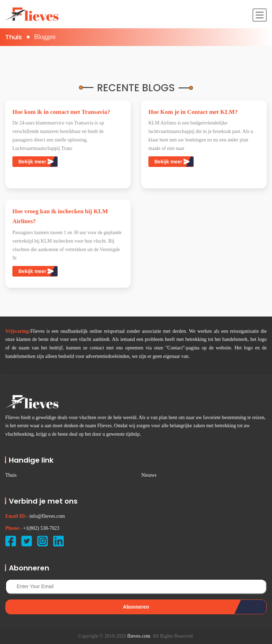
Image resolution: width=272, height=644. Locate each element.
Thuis (14, 37)
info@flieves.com (47, 516)
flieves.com (139, 636)
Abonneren (136, 607)
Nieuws (149, 475)
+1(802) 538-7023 (41, 528)
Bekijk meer (36, 162)
